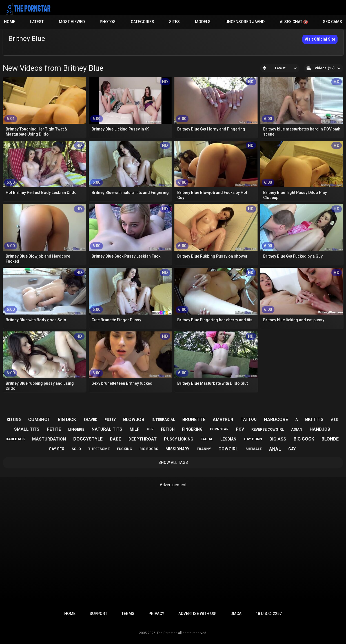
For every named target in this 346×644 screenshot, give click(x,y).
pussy (110, 420)
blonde (330, 439)
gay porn (253, 439)
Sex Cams (332, 22)
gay (292, 449)
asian (297, 429)
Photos (108, 22)
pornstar (219, 429)
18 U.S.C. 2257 (269, 614)
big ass (278, 439)
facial (207, 439)
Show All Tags (173, 462)
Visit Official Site (320, 39)
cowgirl (228, 449)
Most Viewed (72, 22)
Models (203, 22)
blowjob (134, 420)
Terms (128, 614)
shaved (90, 420)
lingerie (76, 429)
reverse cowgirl (268, 429)
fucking (125, 449)
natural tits (107, 429)
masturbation (49, 439)
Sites (174, 22)
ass (334, 420)
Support (98, 614)
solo (76, 449)
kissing (14, 420)
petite (54, 429)
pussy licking (179, 439)
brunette (194, 420)
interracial (163, 420)
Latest (37, 22)
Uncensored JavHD (245, 22)
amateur (223, 420)
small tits (27, 429)
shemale (254, 449)
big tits (314, 420)
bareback (15, 439)
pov (240, 429)
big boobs (149, 449)
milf (135, 429)
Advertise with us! (197, 614)
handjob (320, 429)
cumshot (39, 420)
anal (275, 449)
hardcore (276, 420)
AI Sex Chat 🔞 (294, 22)
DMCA (236, 614)
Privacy (156, 614)
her (150, 429)
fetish (168, 429)
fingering (192, 429)
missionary (177, 449)
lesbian (228, 439)
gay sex (56, 449)
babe (116, 439)
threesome (99, 449)
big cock (304, 439)
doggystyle (88, 439)
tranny (204, 449)
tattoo (249, 419)
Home (10, 22)
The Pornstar (167, 633)
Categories (142, 22)
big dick (67, 420)
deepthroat (143, 439)
